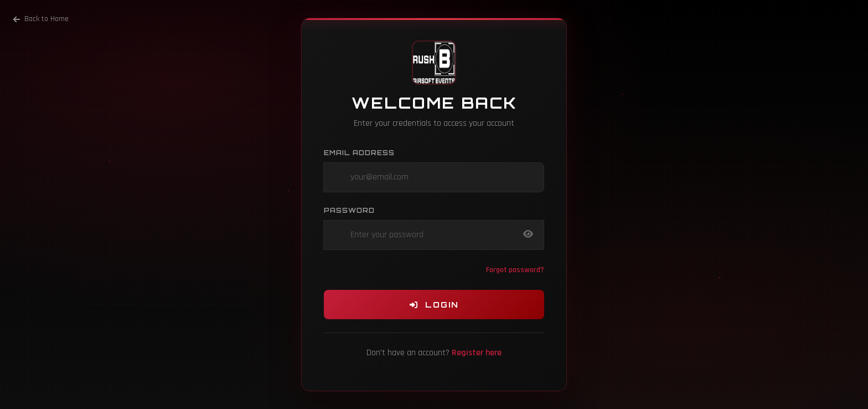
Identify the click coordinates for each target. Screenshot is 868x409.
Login (434, 305)
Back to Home (41, 19)
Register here (477, 353)
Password (349, 210)
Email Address (359, 153)
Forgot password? (515, 270)
